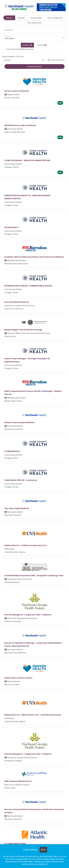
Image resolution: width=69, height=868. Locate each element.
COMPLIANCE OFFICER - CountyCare (21, 480)
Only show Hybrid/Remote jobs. (20, 49)
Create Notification (56, 60)
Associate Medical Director (17, 302)
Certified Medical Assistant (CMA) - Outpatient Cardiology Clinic (34, 575)
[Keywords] (34, 30)
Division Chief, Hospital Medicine (19, 422)
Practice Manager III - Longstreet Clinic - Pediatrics (28, 615)
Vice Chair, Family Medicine (17, 508)
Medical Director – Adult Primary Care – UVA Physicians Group (33, 715)
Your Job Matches (55, 18)
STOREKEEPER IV (12, 451)
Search (9, 18)
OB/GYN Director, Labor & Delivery (20, 125)
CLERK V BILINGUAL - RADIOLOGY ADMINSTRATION (27, 160)
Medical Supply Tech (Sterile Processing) (23, 330)
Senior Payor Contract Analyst (18, 678)
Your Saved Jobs (34, 23)
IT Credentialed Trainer (15, 843)
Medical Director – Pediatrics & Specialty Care (25, 545)
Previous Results (35, 66)
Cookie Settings (30, 850)
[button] (42, 45)
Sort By (7, 60)
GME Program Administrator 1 (18, 781)
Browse (21, 18)
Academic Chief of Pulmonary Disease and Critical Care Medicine (34, 257)
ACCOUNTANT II (12, 227)
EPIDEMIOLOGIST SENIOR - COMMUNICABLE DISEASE (28, 286)
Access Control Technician (17, 91)
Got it (43, 850)
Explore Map (36, 18)
